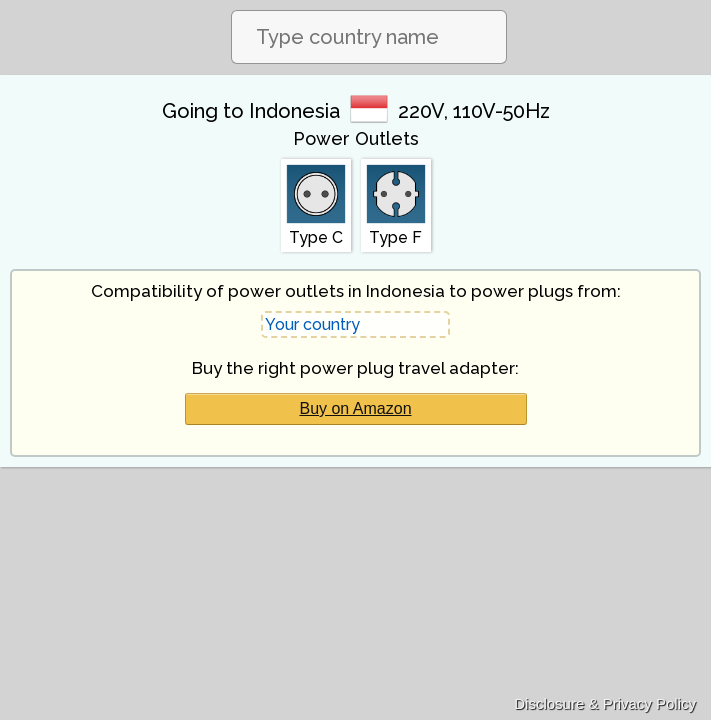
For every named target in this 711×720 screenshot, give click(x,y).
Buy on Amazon (355, 408)
